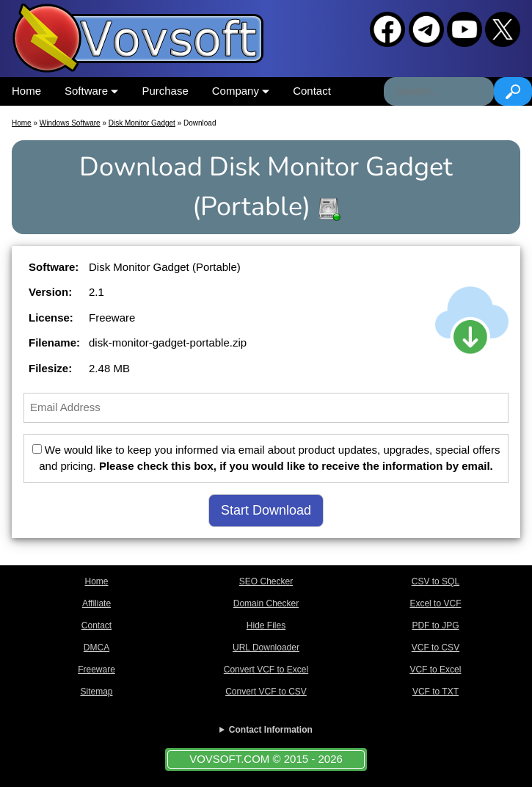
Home (26, 91)
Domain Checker (266, 603)
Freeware (96, 670)
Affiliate (96, 603)
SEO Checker (266, 581)
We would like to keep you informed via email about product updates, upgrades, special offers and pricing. (266, 458)
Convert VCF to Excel (266, 670)
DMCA (96, 648)
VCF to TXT (436, 692)
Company (241, 91)
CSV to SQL (436, 581)
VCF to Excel (435, 670)
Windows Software (70, 123)
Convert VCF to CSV (266, 692)
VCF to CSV (436, 648)
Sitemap (96, 692)
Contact (312, 91)
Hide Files (266, 625)
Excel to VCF (435, 603)
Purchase (165, 91)
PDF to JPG (435, 625)
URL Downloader (266, 648)
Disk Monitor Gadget (142, 123)
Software (91, 91)
